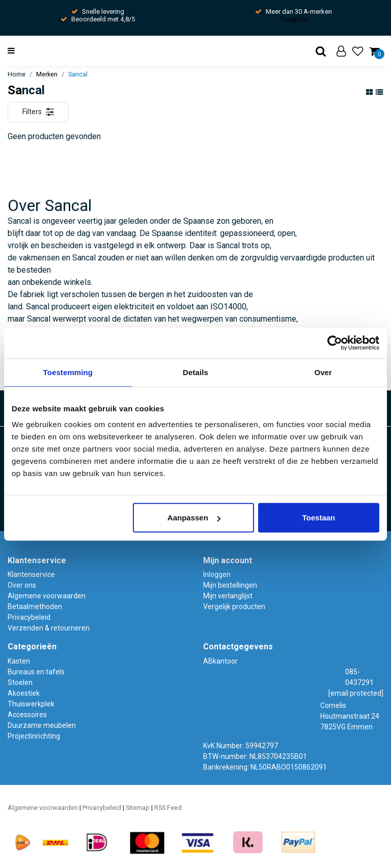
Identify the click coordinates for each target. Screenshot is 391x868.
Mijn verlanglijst (228, 596)
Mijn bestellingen (230, 585)
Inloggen (217, 574)
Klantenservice (31, 574)
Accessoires (27, 715)
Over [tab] (323, 372)
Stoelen (20, 682)
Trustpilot (294, 19)
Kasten (19, 661)
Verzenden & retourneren (49, 628)
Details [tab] (195, 372)
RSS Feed (168, 808)
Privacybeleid (29, 617)
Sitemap (138, 808)
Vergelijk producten (234, 607)
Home (17, 74)
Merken (47, 74)
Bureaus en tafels (36, 672)
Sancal (78, 74)
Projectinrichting (34, 736)
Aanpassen (194, 518)
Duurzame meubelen (42, 725)
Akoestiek (24, 693)
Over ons (22, 585)
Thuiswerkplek (31, 704)
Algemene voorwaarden (47, 596)
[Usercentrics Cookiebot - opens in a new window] (335, 343)
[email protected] (356, 693)
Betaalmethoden (35, 607)
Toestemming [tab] (68, 372)
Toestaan (319, 518)
